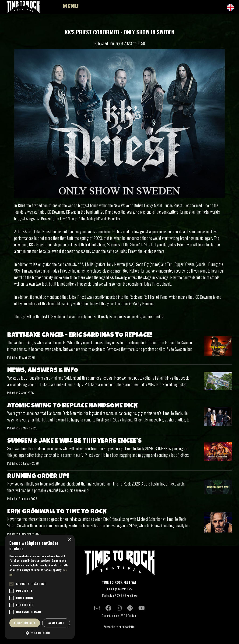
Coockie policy (110, 615)
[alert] (40, 587)
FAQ (123, 615)
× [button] (69, 540)
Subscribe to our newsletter (120, 627)
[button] (40, 633)
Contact (132, 615)
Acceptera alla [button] (25, 623)
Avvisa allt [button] (56, 623)
